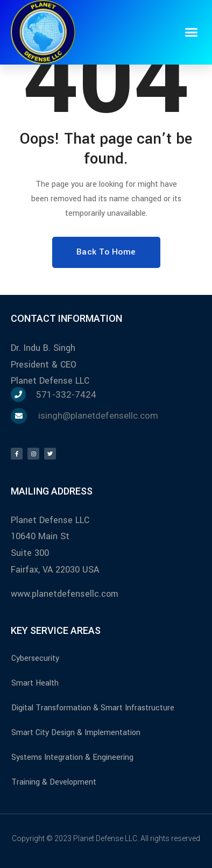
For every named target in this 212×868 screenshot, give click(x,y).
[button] (192, 32)
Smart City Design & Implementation (76, 733)
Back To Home (106, 252)
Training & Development (54, 782)
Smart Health (35, 683)
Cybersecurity (35, 658)
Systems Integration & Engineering (72, 757)
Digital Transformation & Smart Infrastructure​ (93, 708)
